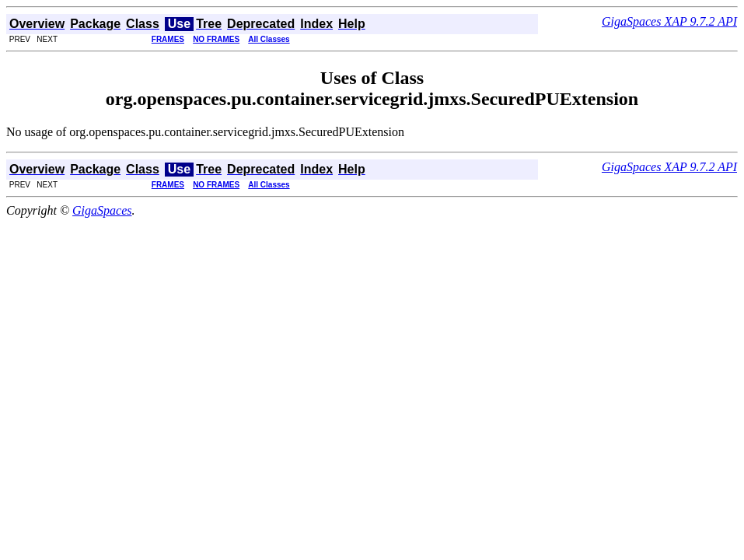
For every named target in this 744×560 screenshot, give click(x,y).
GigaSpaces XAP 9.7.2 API (669, 21)
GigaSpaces (102, 210)
